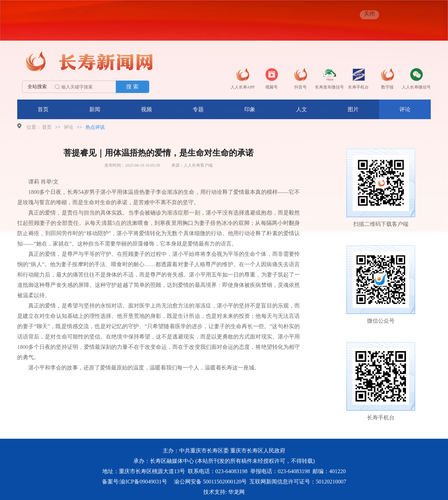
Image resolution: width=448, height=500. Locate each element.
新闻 (95, 109)
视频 (146, 109)
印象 (250, 109)
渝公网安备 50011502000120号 (210, 482)
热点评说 (95, 127)
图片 (353, 109)
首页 (43, 109)
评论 (405, 109)
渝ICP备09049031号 (144, 482)
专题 (198, 109)
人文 (302, 109)
